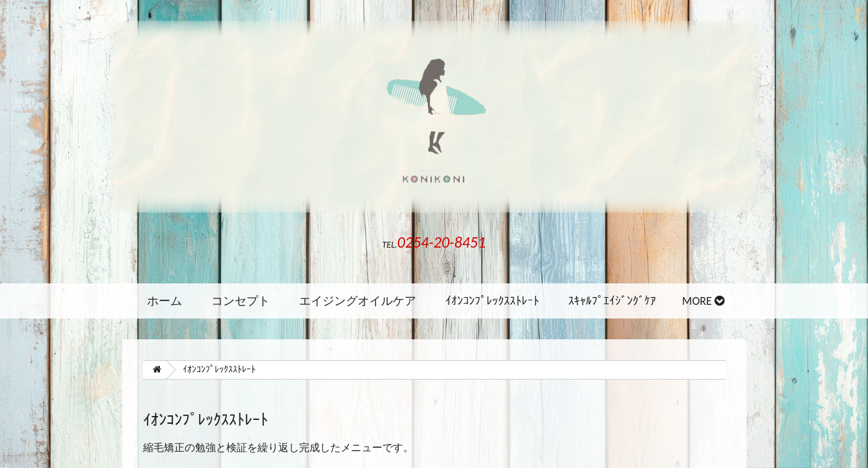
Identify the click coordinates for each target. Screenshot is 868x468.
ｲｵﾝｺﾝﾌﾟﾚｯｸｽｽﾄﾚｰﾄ (492, 301)
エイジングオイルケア (358, 301)
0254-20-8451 (441, 242)
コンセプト (241, 301)
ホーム (164, 301)
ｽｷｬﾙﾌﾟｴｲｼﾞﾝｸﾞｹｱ (612, 301)
